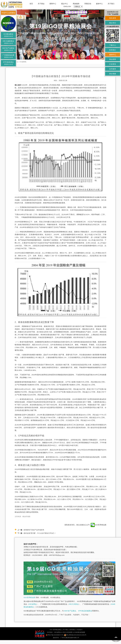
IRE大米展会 (74, 604)
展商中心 (53, 4)
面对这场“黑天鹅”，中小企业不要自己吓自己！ (40, 533)
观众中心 (65, 4)
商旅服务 (76, 4)
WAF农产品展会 (70, 611)
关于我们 (111, 4)
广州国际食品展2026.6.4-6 (8, 56)
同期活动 (88, 4)
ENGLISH (67, 6)
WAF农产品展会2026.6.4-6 (8, 49)
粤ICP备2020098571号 (54, 635)
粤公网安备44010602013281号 (75, 635)
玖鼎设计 (80, 630)
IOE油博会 (33, 604)
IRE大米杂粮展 (68, 632)
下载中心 (113, 45)
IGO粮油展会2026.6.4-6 (8, 35)
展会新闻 (113, 59)
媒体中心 (99, 4)
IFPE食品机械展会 (85, 611)
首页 (31, 4)
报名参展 (113, 18)
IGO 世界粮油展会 (56, 630)
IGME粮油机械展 (80, 632)
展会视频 (113, 74)
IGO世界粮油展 (29, 597)
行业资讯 (23, 62)
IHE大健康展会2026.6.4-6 (8, 42)
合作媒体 (113, 69)
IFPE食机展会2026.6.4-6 (8, 63)
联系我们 (73, 630)
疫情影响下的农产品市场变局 (34, 530)
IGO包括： (50, 632)
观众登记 (113, 23)
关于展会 (41, 4)
